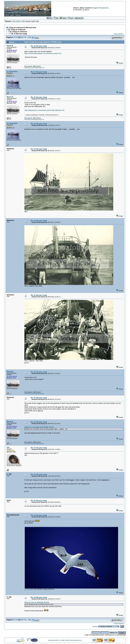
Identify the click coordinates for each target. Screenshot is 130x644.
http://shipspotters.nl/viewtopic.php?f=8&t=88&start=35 (44, 110)
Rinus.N (10, 46)
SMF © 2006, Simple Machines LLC (72, 640)
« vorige (115, 34)
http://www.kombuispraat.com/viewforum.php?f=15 (43, 53)
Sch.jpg (27, 589)
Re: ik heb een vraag (39, 46)
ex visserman (12, 71)
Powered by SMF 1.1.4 (54, 640)
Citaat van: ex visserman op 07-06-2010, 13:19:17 (39, 427)
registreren (104, 8)
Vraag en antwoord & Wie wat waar (22, 28)
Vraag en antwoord (18, 30)
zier (8, 447)
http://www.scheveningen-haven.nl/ (34, 68)
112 (30, 37)
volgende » (121, 34)
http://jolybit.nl (17, 21)
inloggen (95, 8)
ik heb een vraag (20, 34)
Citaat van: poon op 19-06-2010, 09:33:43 (37, 603)
